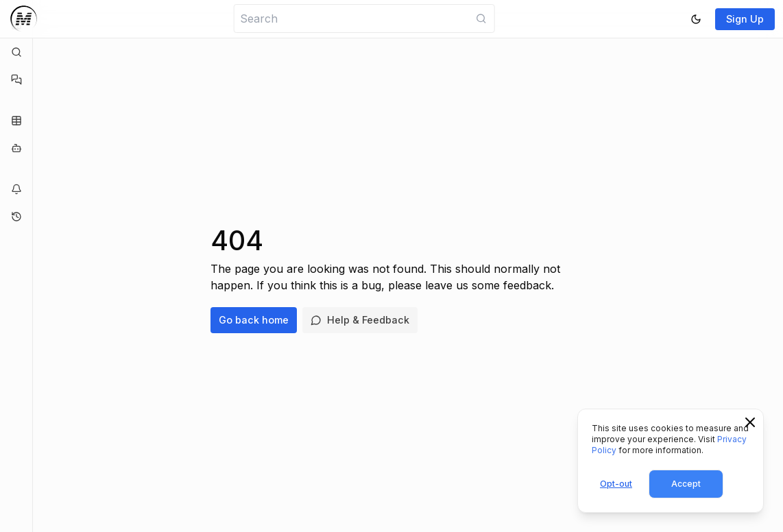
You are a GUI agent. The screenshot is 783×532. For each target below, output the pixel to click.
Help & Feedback (360, 320)
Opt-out (616, 484)
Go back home (254, 320)
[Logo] (24, 19)
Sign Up (745, 19)
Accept (686, 484)
